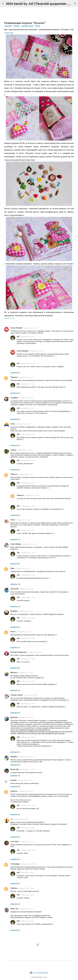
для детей (8, 26)
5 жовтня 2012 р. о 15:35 (28, 384)
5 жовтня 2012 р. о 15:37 (28, 408)
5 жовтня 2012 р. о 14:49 (27, 589)
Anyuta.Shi (14, 589)
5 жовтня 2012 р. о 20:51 (28, 737)
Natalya (13, 450)
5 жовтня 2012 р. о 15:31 (28, 553)
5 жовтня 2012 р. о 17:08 (34, 652)
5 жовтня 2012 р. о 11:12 (26, 377)
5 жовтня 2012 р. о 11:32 (23, 424)
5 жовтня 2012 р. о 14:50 (28, 434)
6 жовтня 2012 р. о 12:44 (28, 506)
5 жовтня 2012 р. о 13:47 (29, 544)
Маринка (14, 757)
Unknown (14, 474)
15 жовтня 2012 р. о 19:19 (28, 850)
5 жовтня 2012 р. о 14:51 (28, 460)
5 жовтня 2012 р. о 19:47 (28, 704)
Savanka (14, 780)
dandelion (14, 611)
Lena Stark (14, 841)
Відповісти (15, 373)
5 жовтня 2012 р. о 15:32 (28, 575)
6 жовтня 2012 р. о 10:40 (27, 769)
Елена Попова (16, 544)
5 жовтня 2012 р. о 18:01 (26, 673)
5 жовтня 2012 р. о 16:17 (26, 611)
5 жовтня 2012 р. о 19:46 (28, 681)
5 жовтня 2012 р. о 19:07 (26, 717)
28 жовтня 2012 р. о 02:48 (26, 888)
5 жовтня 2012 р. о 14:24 (23, 568)
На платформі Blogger (39, 973)
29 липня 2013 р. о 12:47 (26, 909)
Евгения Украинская (18, 652)
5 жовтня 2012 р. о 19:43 (28, 363)
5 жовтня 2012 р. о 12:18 (26, 474)
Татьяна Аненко (17, 695)
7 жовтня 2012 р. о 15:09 (26, 791)
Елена (13, 424)
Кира (12, 568)
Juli (18, 336)
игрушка (17, 26)
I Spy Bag (9, 33)
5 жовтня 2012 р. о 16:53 (23, 632)
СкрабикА (14, 398)
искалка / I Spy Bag (27, 26)
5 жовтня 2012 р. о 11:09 (30, 328)
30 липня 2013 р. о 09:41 (27, 872)
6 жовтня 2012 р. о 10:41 (25, 780)
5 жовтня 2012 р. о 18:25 (31, 695)
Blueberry (14, 673)
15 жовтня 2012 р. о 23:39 (28, 864)
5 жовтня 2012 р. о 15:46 (36, 351)
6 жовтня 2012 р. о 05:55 (26, 757)
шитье (38, 26)
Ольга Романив (16, 328)
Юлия (13, 632)
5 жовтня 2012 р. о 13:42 (24, 520)
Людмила (14, 377)
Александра (15, 864)
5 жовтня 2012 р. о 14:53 (28, 530)
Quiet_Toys (14, 909)
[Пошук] (75, 4)
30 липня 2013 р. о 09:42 (27, 921)
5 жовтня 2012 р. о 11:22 (26, 398)
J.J (11, 819)
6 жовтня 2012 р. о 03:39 (32, 495)
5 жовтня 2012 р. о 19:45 (28, 638)
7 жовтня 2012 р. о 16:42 (28, 805)
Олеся (13, 520)
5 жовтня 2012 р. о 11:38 (24, 450)
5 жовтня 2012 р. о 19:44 (28, 618)
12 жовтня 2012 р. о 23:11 (27, 842)
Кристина (14, 717)
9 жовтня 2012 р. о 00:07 (21, 819)
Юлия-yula (15, 769)
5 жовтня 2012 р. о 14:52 (28, 483)
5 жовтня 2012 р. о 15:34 (28, 337)
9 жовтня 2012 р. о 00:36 (28, 828)
